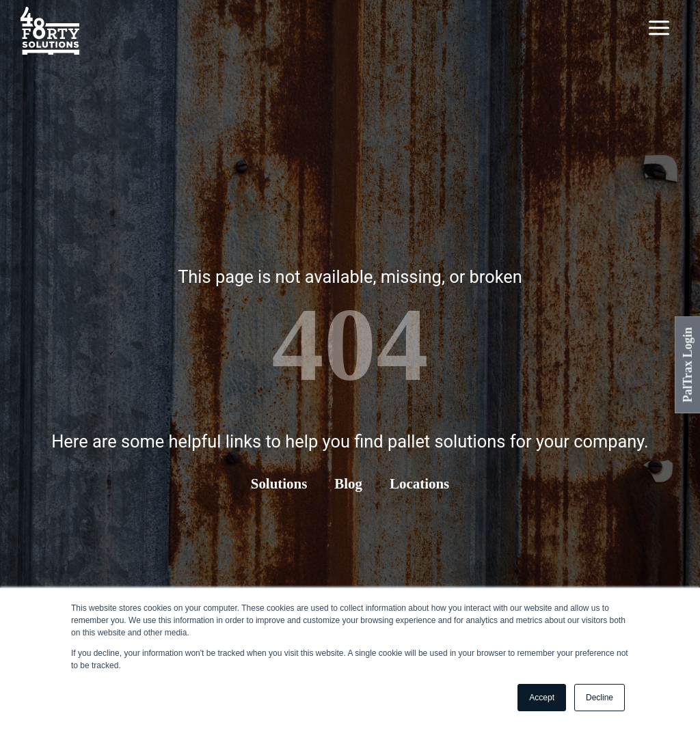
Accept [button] (542, 698)
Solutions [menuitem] (279, 484)
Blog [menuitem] (348, 484)
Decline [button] (600, 698)
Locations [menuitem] (420, 484)
